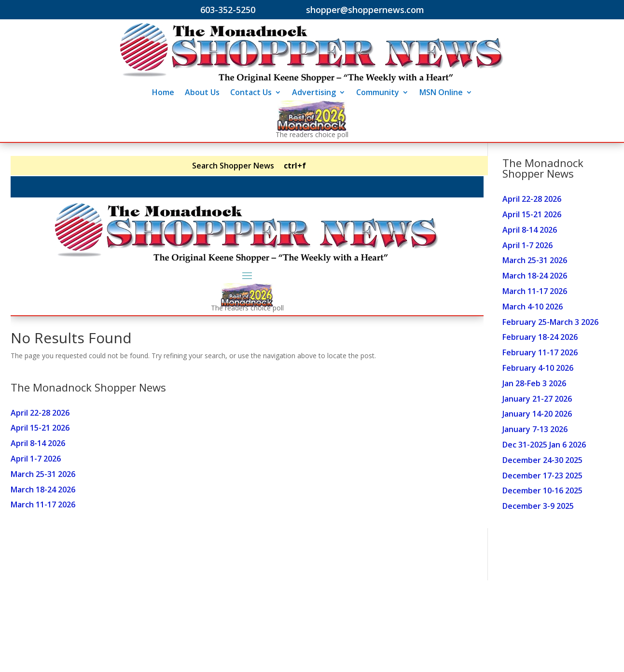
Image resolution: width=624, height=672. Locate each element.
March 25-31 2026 (535, 260)
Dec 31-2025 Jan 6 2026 (544, 445)
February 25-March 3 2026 (550, 322)
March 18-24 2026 (535, 276)
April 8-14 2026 (530, 230)
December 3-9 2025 (538, 506)
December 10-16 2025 (542, 490)
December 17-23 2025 (542, 476)
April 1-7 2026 (527, 245)
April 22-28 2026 (532, 199)
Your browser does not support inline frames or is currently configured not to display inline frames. (247, 345)
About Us (202, 93)
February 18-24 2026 (540, 337)
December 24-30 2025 (542, 460)
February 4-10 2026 (538, 368)
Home (163, 93)
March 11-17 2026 (535, 291)
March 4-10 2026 (533, 307)
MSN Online (441, 93)
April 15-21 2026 (532, 214)
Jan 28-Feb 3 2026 (534, 383)
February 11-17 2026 (540, 352)
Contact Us (251, 93)
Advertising (314, 93)
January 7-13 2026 (535, 429)
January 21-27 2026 (537, 399)
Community (378, 93)
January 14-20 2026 (537, 414)
